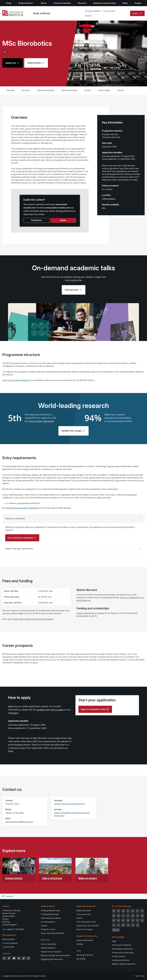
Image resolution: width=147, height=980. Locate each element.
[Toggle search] (137, 13)
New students (9, 939)
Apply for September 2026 (93, 709)
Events (79, 918)
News (125, 3)
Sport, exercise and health (52, 933)
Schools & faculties (62, 3)
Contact (121, 90)
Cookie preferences (121, 960)
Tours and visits (83, 914)
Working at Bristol (85, 955)
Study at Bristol (26, 3)
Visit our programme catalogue (16, 380)
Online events (34, 63)
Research (82, 3)
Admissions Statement (15, 519)
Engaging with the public (52, 959)
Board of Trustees (85, 929)
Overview (10, 90)
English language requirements (19, 549)
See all (116, 930)
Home (9, 3)
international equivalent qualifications (23, 508)
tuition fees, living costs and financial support (34, 619)
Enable (63, 220)
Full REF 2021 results (72, 431)
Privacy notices (118, 956)
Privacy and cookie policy (123, 953)
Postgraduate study (50, 914)
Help (114, 941)
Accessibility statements (122, 949)
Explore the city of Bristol (88, 926)
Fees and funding (69, 90)
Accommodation (48, 922)
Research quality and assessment (55, 955)
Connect (6, 954)
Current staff (109, 11)
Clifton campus (109, 199)
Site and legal (118, 937)
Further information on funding (90, 613)
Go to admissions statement (20, 538)
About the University (86, 906)
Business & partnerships (105, 3)
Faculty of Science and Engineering (69, 804)
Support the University (87, 936)
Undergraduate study (50, 910)
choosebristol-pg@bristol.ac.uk (19, 822)
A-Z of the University (122, 906)
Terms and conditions (122, 945)
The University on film (86, 922)
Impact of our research (51, 952)
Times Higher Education (41, 421)
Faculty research (48, 948)
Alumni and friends (85, 940)
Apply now (11, 63)
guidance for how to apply (50, 710)
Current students (93, 11)
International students (51, 918)
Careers (87, 90)
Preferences (36, 220)
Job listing (81, 959)
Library (44, 926)
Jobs (79, 951)
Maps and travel (84, 910)
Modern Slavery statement (124, 964)
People (138, 3)
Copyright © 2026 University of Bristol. (17, 976)
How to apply (104, 90)
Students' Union (48, 929)
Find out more (72, 290)
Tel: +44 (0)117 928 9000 (13, 929)
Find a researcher (48, 944)
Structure (26, 90)
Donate (80, 944)
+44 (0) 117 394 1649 (14, 813)
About (44, 3)
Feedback (9, 896)
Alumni (88, 16)
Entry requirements (46, 90)
